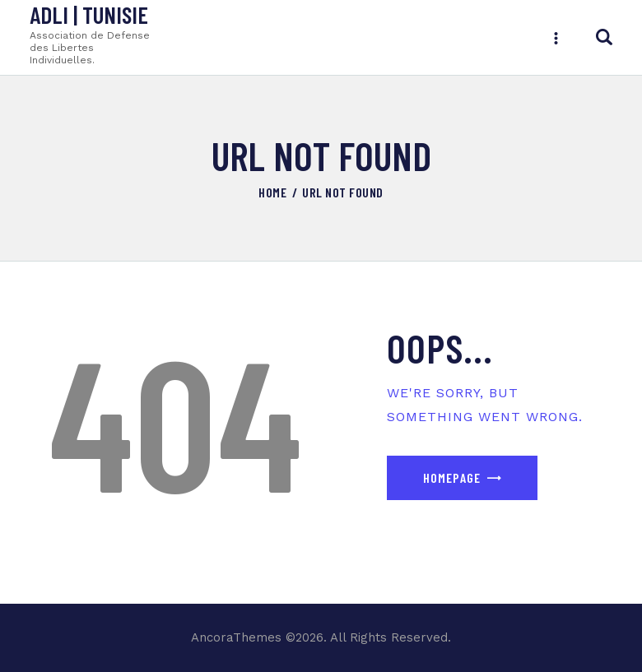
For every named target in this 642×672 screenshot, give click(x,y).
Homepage (452, 477)
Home (272, 192)
